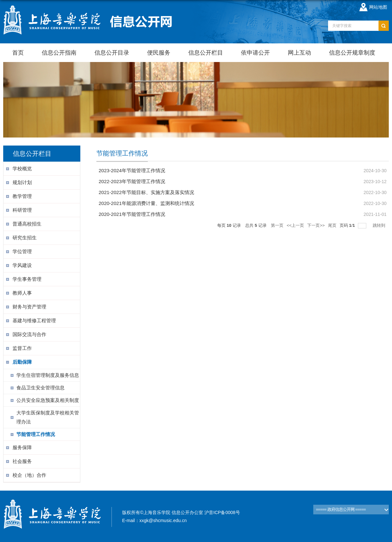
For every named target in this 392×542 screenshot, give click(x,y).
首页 (18, 53)
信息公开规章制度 (352, 53)
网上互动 (299, 53)
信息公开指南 (59, 53)
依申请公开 (255, 53)
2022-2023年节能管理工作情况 (132, 181)
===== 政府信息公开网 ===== (341, 509)
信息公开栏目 (206, 53)
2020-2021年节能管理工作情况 (132, 214)
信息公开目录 (112, 53)
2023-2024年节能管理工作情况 (132, 170)
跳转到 (380, 225)
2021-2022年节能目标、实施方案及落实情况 (146, 192)
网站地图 (378, 7)
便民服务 (159, 53)
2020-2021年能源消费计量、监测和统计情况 (146, 203)
